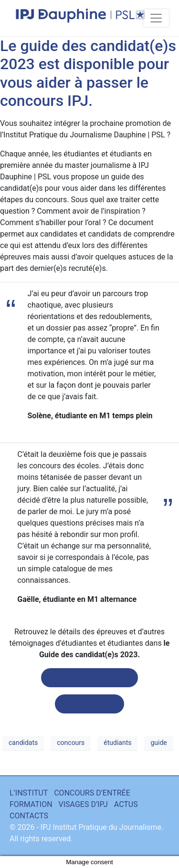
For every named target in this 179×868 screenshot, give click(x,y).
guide (158, 743)
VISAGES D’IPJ (83, 804)
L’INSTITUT (29, 793)
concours (71, 743)
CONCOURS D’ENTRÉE (92, 793)
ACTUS (126, 804)
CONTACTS (29, 816)
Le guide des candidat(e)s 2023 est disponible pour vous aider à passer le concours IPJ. (88, 73)
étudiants (117, 743)
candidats (23, 743)
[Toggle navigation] (156, 18)
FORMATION (31, 804)
